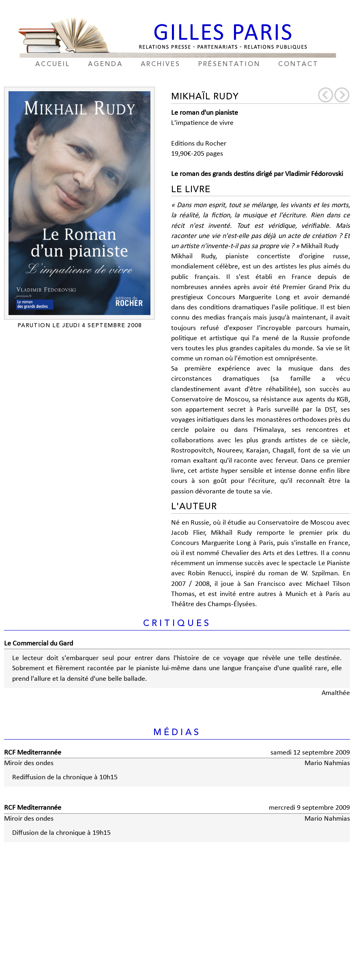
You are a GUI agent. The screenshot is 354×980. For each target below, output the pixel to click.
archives (161, 64)
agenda (105, 64)
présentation (229, 64)
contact (298, 64)
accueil (53, 64)
